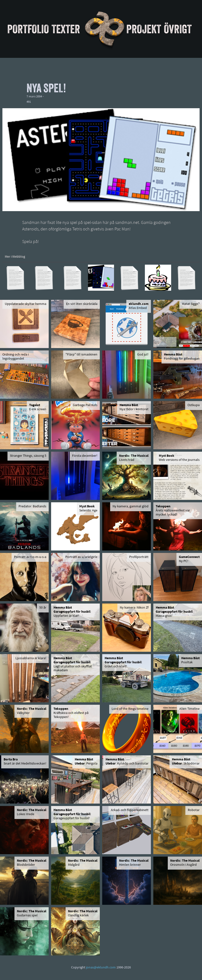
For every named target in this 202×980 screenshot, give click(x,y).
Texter (66, 29)
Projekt (144, 29)
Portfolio (28, 29)
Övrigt (178, 29)
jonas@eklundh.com (101, 968)
